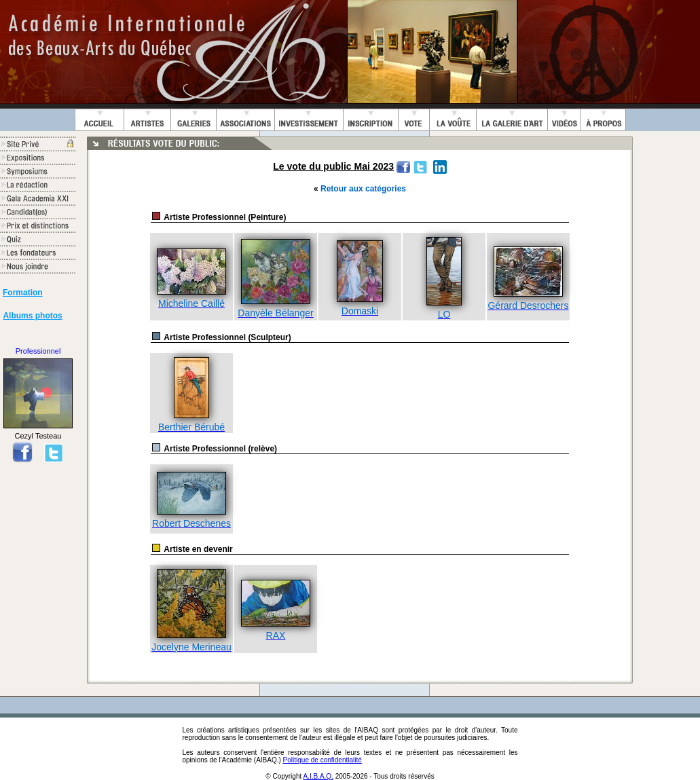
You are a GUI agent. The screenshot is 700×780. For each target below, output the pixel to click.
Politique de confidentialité (323, 760)
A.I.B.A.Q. (318, 776)
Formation (23, 293)
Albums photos (32, 316)
